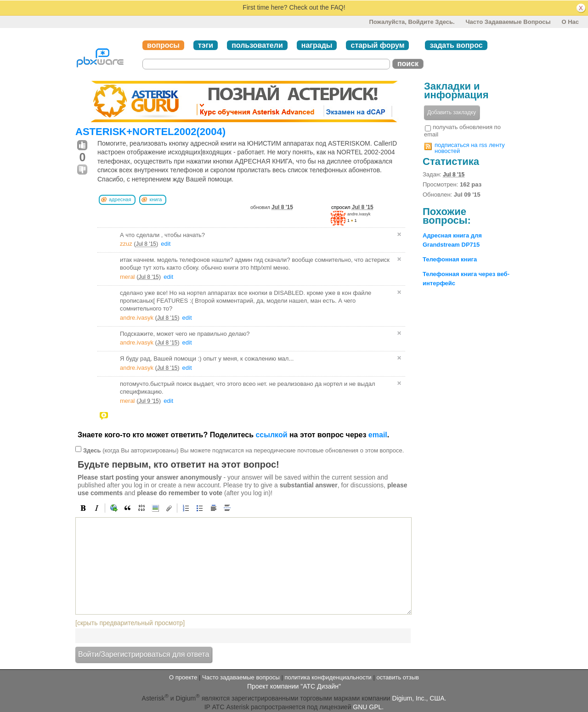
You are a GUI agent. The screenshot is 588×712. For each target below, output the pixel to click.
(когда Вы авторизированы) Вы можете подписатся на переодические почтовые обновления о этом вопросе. (243, 450)
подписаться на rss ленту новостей (470, 148)
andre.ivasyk (359, 214)
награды (317, 45)
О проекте (183, 677)
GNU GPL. (368, 707)
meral (127, 277)
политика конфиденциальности (328, 677)
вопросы (163, 45)
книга (155, 199)
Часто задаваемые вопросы (508, 22)
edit (166, 244)
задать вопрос (456, 45)
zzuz (126, 244)
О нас (570, 22)
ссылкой (271, 435)
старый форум (377, 45)
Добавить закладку (452, 113)
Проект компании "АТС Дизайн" (294, 686)
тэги (206, 45)
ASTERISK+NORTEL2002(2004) (150, 132)
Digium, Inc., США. (419, 698)
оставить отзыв (398, 677)
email (378, 435)
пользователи (257, 45)
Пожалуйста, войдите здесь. (412, 22)
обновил (272, 207)
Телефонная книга (450, 259)
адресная (120, 199)
